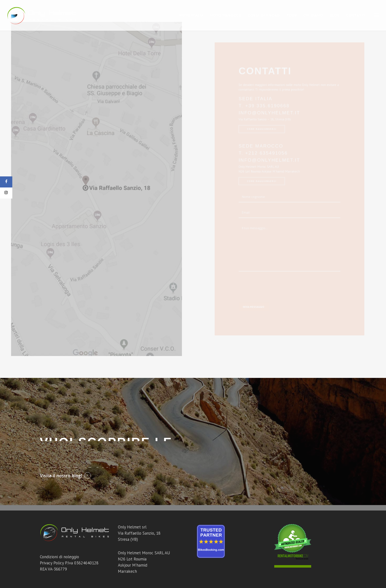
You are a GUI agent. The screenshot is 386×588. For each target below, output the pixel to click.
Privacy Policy (52, 563)
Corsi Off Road (264, 15)
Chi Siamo (313, 15)
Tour (292, 15)
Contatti (356, 15)
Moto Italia (191, 15)
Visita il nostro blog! (61, 476)
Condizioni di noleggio (59, 557)
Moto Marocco (226, 15)
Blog (335, 15)
